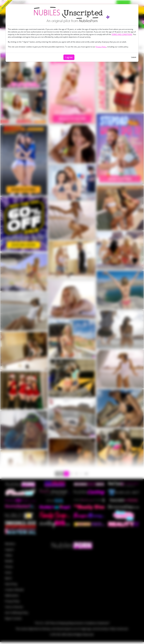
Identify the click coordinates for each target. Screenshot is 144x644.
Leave (134, 57)
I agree (69, 57)
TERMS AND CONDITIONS (122, 34)
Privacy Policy (101, 47)
